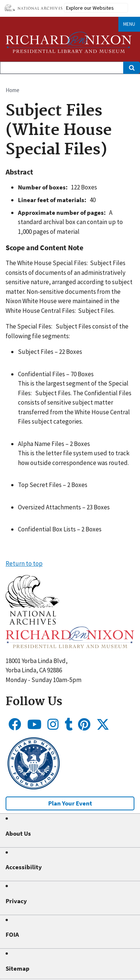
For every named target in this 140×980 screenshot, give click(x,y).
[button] (32, 622)
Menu (129, 24)
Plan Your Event (70, 803)
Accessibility (24, 867)
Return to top (24, 563)
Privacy (16, 901)
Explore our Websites (90, 8)
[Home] (69, 42)
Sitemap (18, 968)
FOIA (12, 935)
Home (13, 90)
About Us (18, 833)
